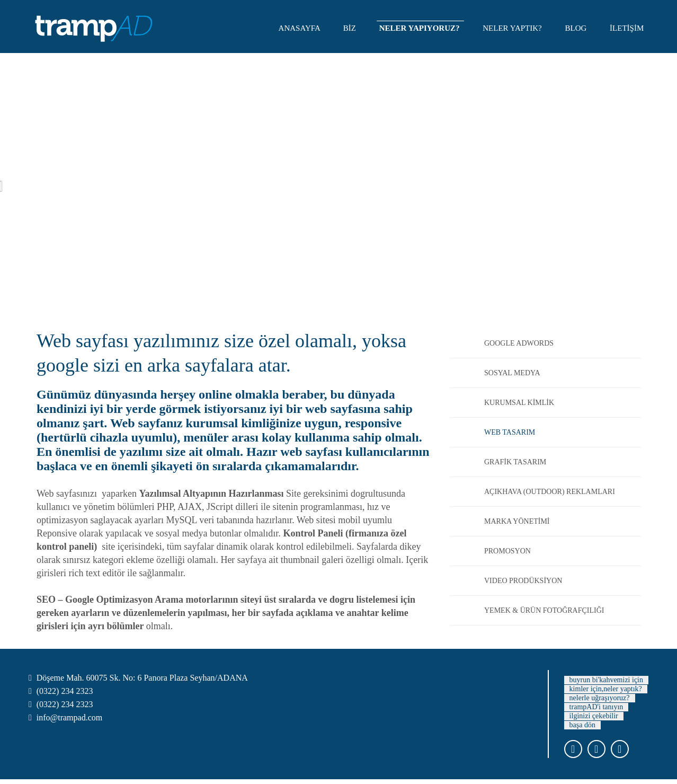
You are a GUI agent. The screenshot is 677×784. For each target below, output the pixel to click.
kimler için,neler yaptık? (606, 689)
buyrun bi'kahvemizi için (606, 680)
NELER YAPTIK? (513, 28)
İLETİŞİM (628, 28)
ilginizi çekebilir (594, 716)
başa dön (582, 725)
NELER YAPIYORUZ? (421, 28)
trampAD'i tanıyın (596, 707)
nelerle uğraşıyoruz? (600, 698)
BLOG (577, 28)
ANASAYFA (300, 28)
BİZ (351, 28)
